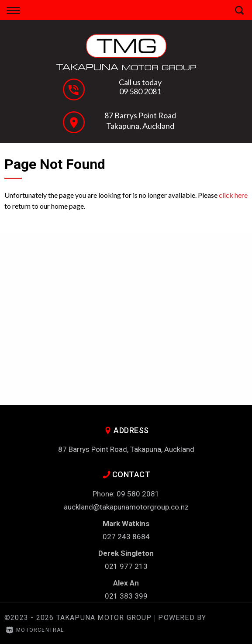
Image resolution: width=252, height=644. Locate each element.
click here (233, 195)
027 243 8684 (126, 537)
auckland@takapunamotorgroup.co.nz (126, 507)
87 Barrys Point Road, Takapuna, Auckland (126, 449)
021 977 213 (126, 566)
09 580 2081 (140, 91)
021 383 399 (126, 596)
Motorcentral (35, 630)
